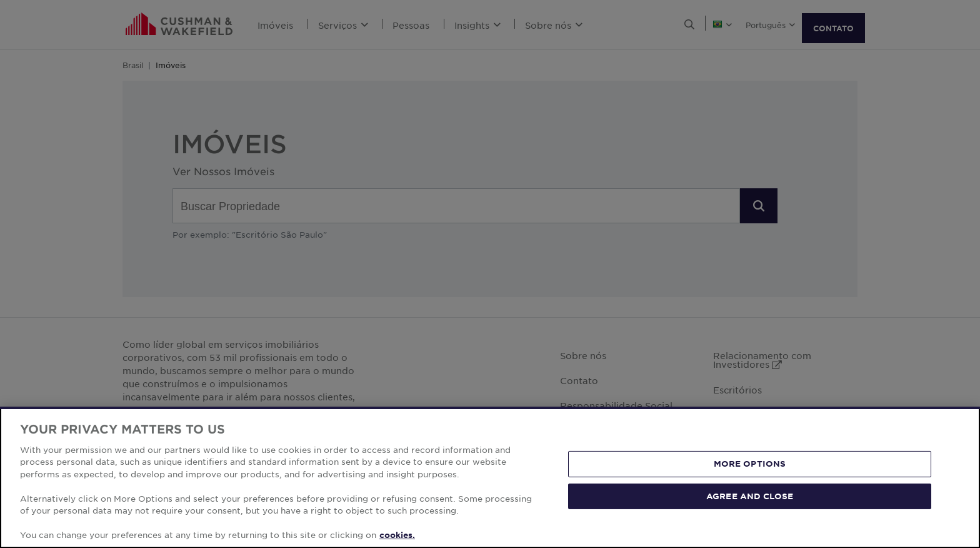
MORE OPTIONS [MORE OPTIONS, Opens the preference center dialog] (750, 464)
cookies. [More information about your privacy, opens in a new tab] (397, 535)
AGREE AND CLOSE (750, 495)
